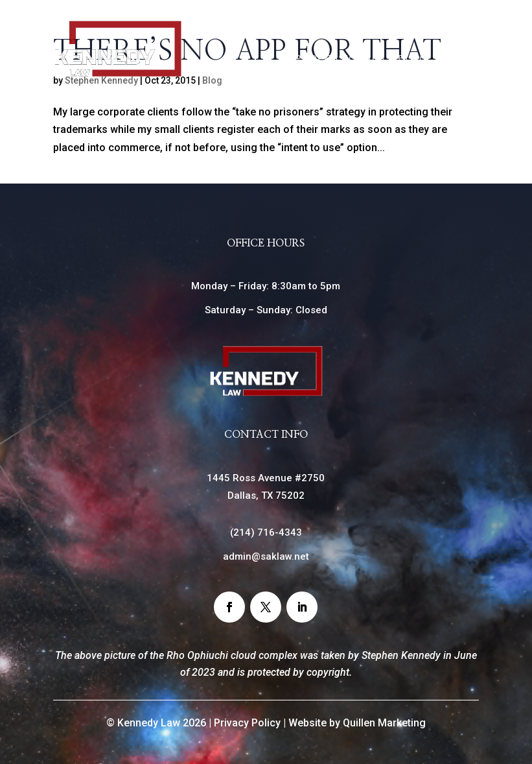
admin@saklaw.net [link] (266, 556)
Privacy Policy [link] (247, 723)
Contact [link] (446, 84)
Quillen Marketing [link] (384, 723)
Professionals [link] (340, 58)
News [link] (457, 58)
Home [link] (350, 32)
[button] (229, 607)
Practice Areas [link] (426, 32)
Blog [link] (413, 58)
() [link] (266, 532)
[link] (118, 74)
